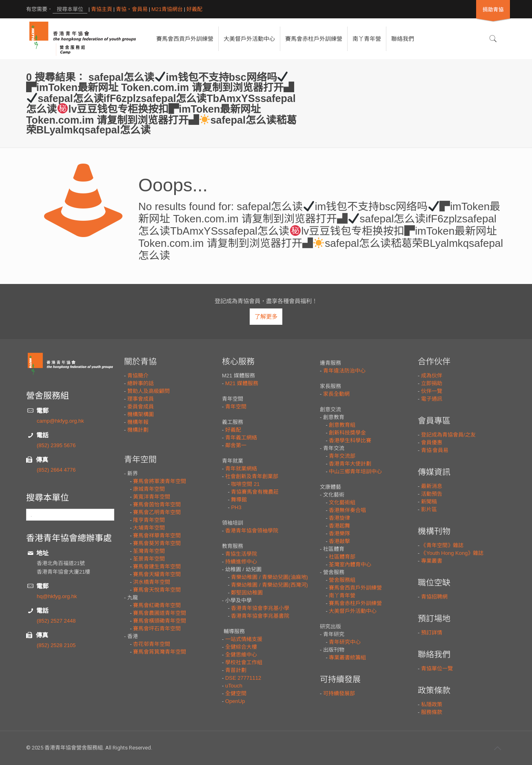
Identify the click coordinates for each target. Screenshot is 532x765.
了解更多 (266, 317)
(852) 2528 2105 (56, 645)
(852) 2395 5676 (56, 445)
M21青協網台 (167, 9)
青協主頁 (102, 9)
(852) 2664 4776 (56, 470)
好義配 (194, 9)
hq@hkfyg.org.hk (57, 596)
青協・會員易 (132, 9)
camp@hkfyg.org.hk (60, 421)
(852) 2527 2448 (56, 621)
